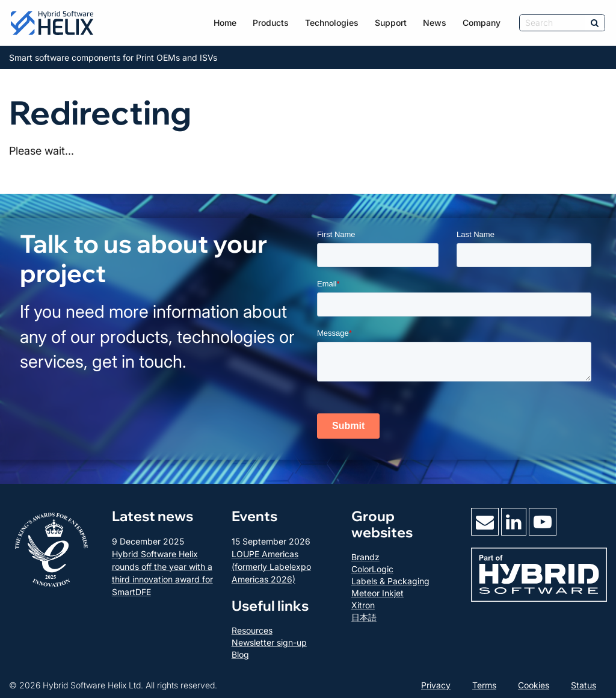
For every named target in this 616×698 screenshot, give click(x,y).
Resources (252, 630)
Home (225, 23)
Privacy (436, 685)
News (435, 23)
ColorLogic (372, 569)
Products (271, 23)
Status (584, 685)
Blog (240, 654)
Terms (484, 685)
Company (482, 23)
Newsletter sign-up (269, 642)
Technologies (332, 23)
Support (391, 23)
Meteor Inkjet (377, 593)
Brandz (365, 557)
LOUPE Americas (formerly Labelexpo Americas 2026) (271, 567)
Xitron (363, 605)
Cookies (534, 685)
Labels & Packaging (390, 581)
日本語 (364, 617)
